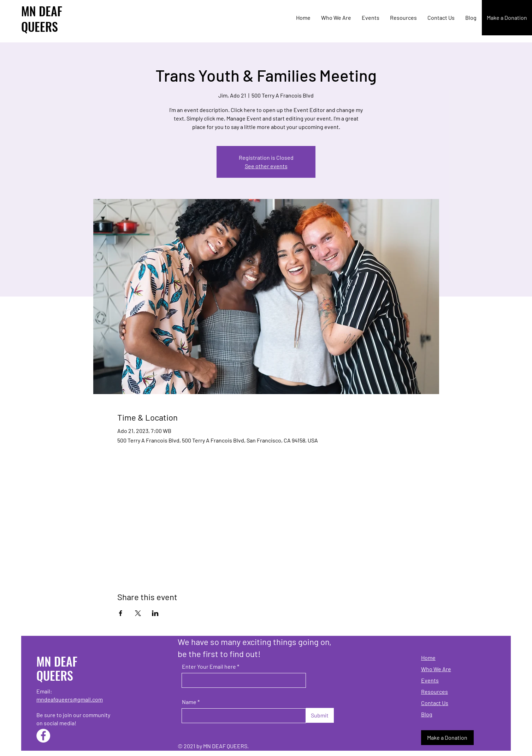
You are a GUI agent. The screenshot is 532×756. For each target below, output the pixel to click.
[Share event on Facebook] (121, 613)
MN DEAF (42, 11)
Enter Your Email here (209, 667)
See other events (266, 166)
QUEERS (40, 26)
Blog (427, 714)
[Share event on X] (138, 613)
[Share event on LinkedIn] (155, 613)
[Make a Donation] (507, 18)
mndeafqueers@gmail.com (70, 699)
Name (189, 702)
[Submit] (320, 715)
